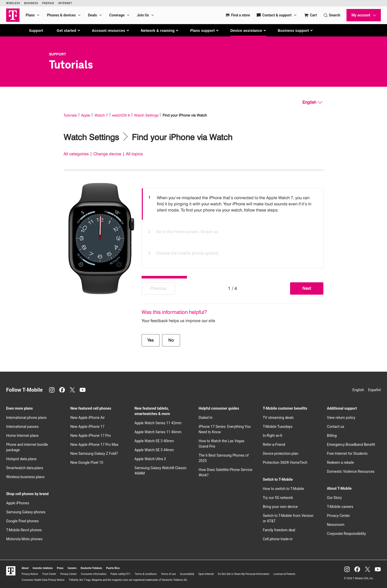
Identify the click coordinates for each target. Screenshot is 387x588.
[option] (233, 204)
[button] (69, 31)
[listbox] (233, 227)
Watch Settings (146, 115)
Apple (86, 115)
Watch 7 (101, 115)
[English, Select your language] (312, 102)
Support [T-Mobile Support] (58, 54)
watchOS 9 (121, 115)
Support (36, 31)
